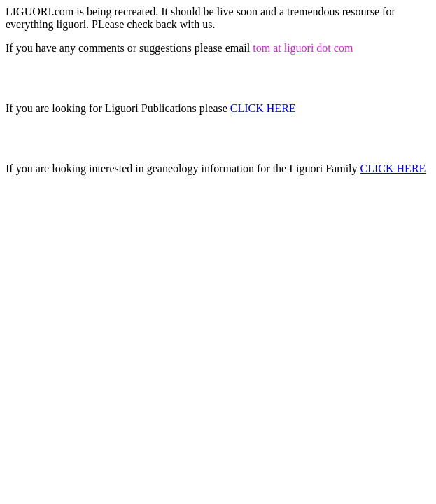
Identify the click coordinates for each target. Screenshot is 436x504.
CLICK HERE (263, 108)
